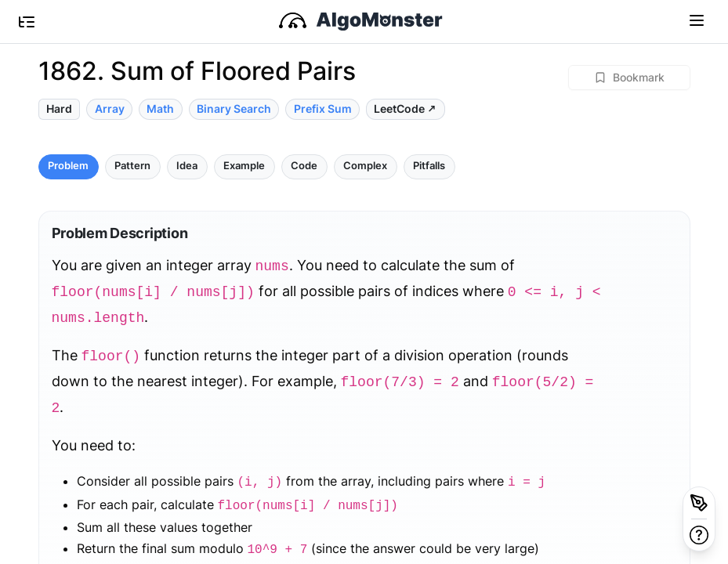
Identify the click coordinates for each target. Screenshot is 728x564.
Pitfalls (429, 166)
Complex (365, 166)
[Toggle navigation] (697, 20)
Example (244, 166)
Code (304, 166)
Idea (187, 166)
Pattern (132, 166)
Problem (68, 166)
